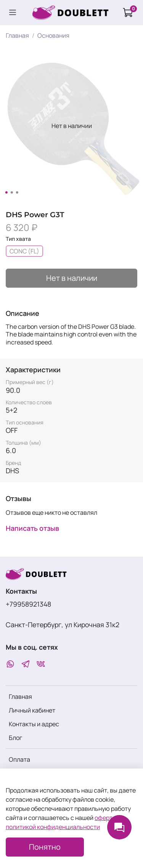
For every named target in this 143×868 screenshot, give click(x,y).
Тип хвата (18, 239)
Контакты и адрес (34, 724)
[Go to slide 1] (6, 192)
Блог (15, 738)
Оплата (19, 759)
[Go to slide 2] (11, 192)
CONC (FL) (24, 251)
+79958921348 (28, 604)
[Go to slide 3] (17, 192)
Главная (17, 35)
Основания (53, 35)
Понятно (45, 847)
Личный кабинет (32, 710)
